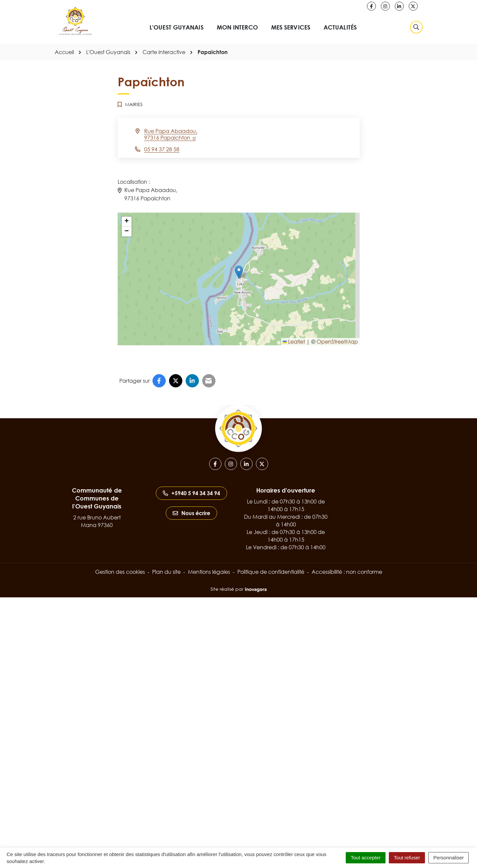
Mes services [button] (291, 27)
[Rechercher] (416, 27)
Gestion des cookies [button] (120, 572)
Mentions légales (209, 572)
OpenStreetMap (337, 342)
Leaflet (294, 342)
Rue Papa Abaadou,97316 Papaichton (171, 134)
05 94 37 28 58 (162, 149)
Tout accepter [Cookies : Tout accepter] (366, 858)
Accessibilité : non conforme (347, 572)
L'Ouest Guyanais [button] (177, 27)
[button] (239, 272)
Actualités (340, 27)
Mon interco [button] (237, 27)
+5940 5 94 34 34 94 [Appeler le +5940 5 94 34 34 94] (191, 493)
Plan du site (166, 572)
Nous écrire (191, 513)
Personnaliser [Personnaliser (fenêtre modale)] (448, 858)
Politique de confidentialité (271, 572)
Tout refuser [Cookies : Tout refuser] (407, 858)
